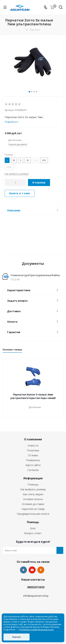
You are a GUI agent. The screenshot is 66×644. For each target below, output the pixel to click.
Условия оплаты (33, 499)
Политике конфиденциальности (37, 630)
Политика (33, 450)
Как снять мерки (33, 494)
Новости (33, 445)
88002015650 (36, 587)
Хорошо (16, 637)
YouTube (32, 570)
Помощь (33, 484)
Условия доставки (33, 504)
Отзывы (33, 455)
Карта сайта (33, 465)
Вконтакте (23, 570)
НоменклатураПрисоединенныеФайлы (35, 275)
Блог (33, 528)
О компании (33, 439)
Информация (33, 478)
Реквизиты (33, 460)
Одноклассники (41, 570)
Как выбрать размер (33, 489)
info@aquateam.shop (36, 596)
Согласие (33, 470)
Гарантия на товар (33, 509)
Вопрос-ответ (33, 533)
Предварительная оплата (33, 514)
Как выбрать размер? (17, 174)
